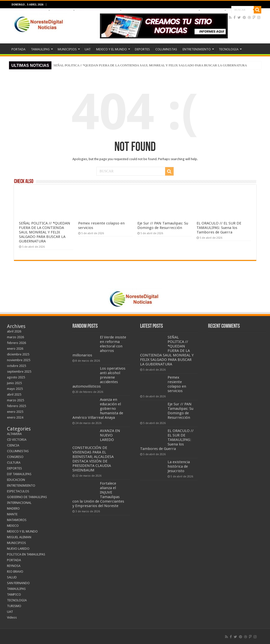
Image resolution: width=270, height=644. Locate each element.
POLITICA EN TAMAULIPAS (26, 554)
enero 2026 (15, 349)
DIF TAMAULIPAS (19, 474)
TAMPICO (14, 594)
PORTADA (18, 10)
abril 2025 (14, 394)
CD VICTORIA (17, 440)
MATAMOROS (17, 520)
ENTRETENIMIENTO (184, 10)
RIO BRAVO (15, 572)
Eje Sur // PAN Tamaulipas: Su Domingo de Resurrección (163, 225)
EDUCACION (16, 480)
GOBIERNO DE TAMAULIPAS (27, 497)
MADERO (13, 508)
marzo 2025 (15, 400)
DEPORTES (133, 10)
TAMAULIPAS (38, 10)
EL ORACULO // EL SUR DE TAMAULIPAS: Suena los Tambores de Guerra (219, 228)
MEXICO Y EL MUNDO (104, 10)
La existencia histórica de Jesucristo (179, 466)
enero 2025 (15, 412)
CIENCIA (13, 445)
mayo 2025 (15, 389)
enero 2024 (15, 417)
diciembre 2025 (18, 354)
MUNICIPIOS (63, 10)
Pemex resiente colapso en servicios (177, 384)
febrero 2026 (16, 343)
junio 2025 (14, 383)
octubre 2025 (16, 366)
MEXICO (13, 526)
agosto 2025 (16, 377)
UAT (82, 10)
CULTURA (14, 463)
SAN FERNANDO (18, 583)
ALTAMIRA (14, 434)
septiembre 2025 (19, 372)
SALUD (12, 577)
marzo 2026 (15, 337)
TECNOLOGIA (214, 10)
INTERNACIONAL (19, 503)
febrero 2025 (16, 406)
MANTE (12, 514)
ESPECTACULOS (18, 491)
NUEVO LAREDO (18, 549)
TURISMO (14, 606)
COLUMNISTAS (155, 10)
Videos (12, 617)
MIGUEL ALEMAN (19, 537)
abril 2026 (14, 331)
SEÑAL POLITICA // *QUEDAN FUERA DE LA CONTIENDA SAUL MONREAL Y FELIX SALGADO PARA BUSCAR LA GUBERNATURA (150, 65)
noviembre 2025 (19, 360)
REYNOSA (14, 566)
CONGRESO (15, 457)
